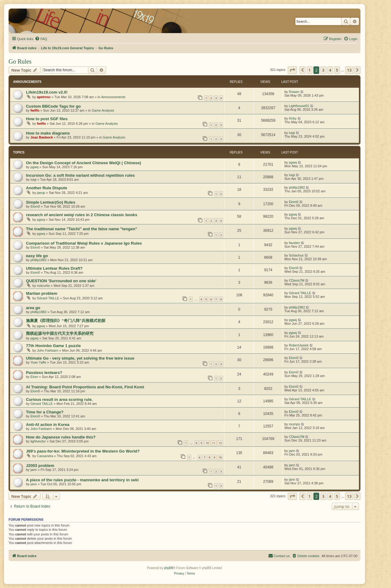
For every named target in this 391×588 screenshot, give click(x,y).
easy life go (37, 256)
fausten (294, 243)
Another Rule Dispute (47, 188)
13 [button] (349, 70)
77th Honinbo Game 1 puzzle (53, 346)
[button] (292, 70)
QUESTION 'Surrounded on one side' (61, 281)
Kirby (293, 118)
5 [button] (337, 70)
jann (292, 451)
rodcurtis (43, 286)
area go (33, 308)
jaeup (41, 193)
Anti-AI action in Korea (48, 425)
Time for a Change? (45, 412)
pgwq (35, 167)
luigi (292, 133)
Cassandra (45, 456)
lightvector (38, 441)
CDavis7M (297, 280)
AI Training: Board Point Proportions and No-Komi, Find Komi (85, 387)
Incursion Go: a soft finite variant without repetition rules (80, 175)
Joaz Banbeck (42, 137)
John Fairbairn (48, 350)
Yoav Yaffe (38, 362)
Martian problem (42, 293)
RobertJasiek (299, 345)
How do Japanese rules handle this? (61, 437)
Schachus (296, 255)
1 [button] (310, 70)
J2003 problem (40, 466)
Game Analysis (103, 110)
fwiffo (35, 110)
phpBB (169, 568)
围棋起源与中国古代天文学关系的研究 (60, 333)
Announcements (113, 97)
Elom (34, 377)
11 (214, 443)
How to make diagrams (48, 133)
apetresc (44, 97)
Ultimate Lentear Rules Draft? (54, 268)
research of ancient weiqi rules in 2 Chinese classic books (82, 215)
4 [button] (330, 70)
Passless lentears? (44, 373)
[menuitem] (41, 39)
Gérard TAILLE (48, 298)
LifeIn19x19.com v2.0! (47, 92)
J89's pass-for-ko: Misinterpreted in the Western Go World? (83, 451)
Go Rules (20, 61)
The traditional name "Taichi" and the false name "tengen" (82, 229)
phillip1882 (297, 187)
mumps (294, 424)
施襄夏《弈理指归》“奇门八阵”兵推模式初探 (66, 321)
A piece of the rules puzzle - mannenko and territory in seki (82, 480)
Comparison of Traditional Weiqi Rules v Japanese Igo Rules (84, 243)
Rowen (294, 92)
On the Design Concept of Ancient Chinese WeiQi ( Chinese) (84, 163)
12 (220, 443)
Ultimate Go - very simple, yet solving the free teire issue (80, 358)
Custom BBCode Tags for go (53, 106)
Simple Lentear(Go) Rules (51, 202)
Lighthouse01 (299, 106)
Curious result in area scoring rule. (59, 399)
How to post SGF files (47, 119)
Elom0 (35, 206)
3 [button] (323, 70)
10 (207, 443)
